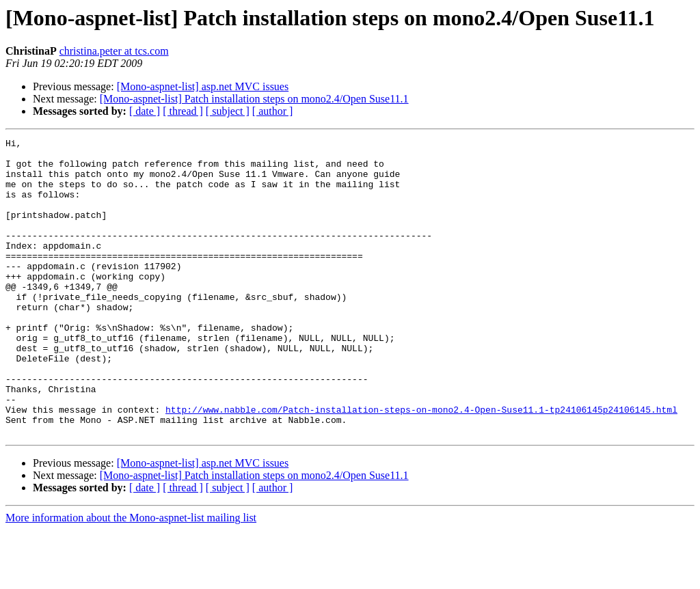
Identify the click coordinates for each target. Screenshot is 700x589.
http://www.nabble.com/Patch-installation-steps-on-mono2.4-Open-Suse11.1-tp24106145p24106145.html (421, 465)
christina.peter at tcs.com (114, 51)
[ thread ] (183, 111)
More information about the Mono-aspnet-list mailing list (131, 577)
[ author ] (273, 111)
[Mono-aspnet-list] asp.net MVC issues (203, 86)
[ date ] (145, 111)
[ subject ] (228, 111)
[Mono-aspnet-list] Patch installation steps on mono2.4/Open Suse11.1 (254, 99)
